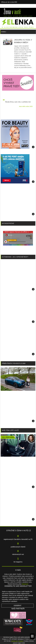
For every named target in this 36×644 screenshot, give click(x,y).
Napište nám (15, 641)
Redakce (21, 641)
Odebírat (18, 606)
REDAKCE (25, 584)
